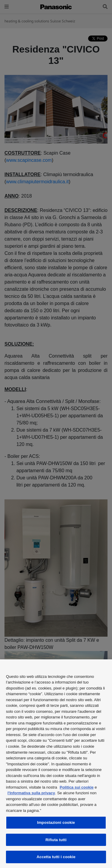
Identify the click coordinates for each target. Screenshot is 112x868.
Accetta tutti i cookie (56, 857)
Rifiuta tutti (56, 840)
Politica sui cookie (77, 787)
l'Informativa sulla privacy (31, 793)
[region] (56, 764)
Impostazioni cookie (56, 822)
